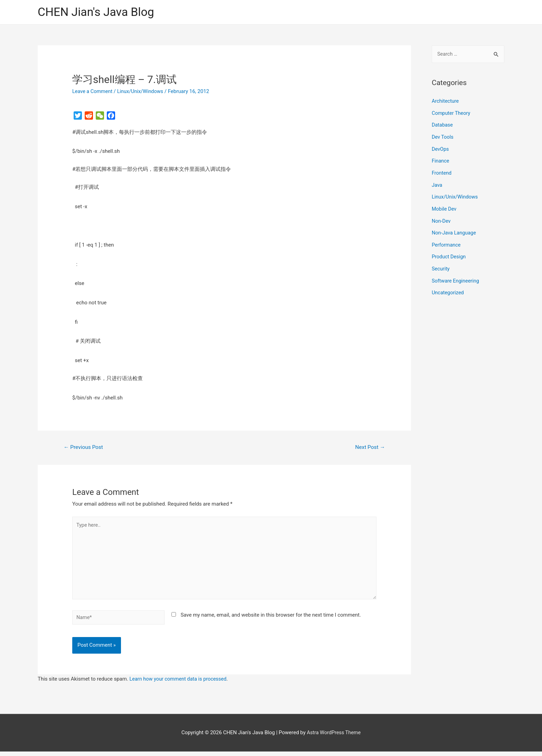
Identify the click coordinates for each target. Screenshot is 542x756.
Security (441, 265)
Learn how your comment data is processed (180, 683)
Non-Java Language (455, 230)
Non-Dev (442, 219)
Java (437, 184)
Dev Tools (443, 137)
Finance (441, 160)
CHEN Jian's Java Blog (98, 12)
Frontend (442, 172)
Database (443, 125)
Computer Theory (452, 113)
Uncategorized (448, 289)
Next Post (370, 448)
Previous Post (84, 448)
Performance (447, 242)
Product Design (449, 253)
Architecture (446, 102)
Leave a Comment (93, 92)
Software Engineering (456, 277)
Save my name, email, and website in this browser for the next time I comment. (271, 619)
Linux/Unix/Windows (142, 92)
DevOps (441, 149)
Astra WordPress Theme (334, 737)
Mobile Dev (445, 207)
